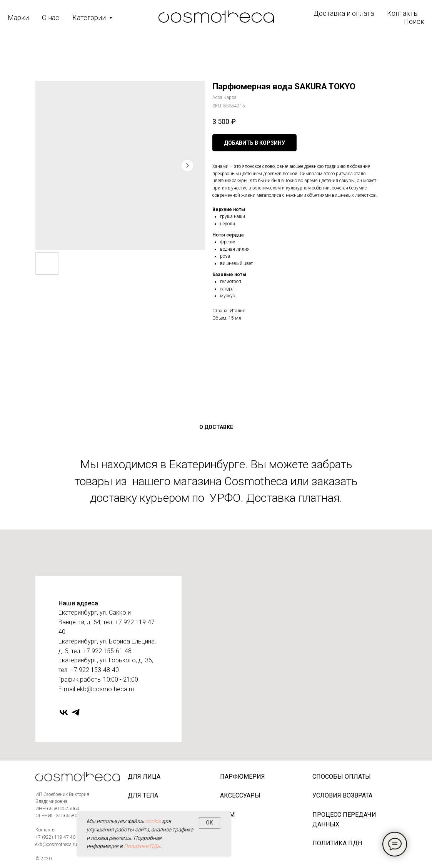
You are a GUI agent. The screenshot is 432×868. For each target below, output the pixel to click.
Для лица (144, 777)
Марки (18, 18)
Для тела (143, 795)
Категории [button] (90, 18)
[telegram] (76, 712)
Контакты (403, 13)
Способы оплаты (342, 777)
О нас (51, 18)
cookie (153, 821)
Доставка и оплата (344, 13)
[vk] (64, 712)
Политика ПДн (337, 843)
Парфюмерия (243, 777)
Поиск (414, 21)
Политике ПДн (142, 846)
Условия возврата (342, 795)
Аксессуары (240, 795)
